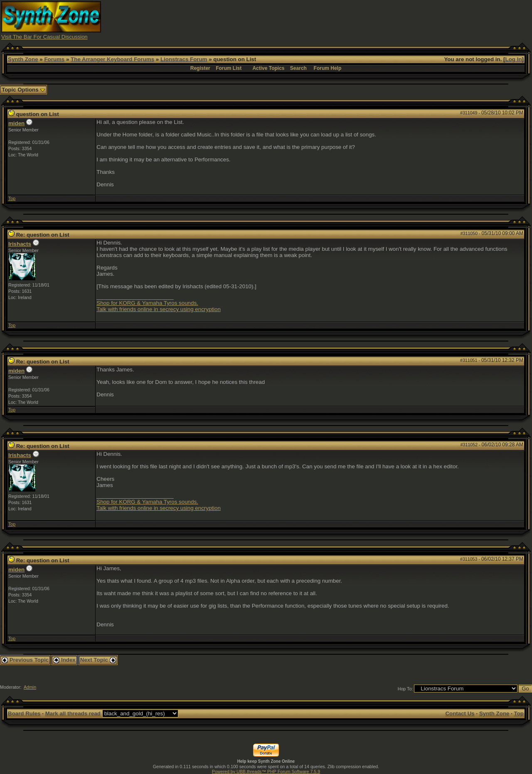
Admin (30, 687)
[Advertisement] (379, 20)
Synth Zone (23, 59)
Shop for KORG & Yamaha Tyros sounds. (147, 303)
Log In (514, 59)
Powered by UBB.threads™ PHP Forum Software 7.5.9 (266, 772)
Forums (54, 59)
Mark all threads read (73, 713)
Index (64, 660)
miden (16, 123)
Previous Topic (25, 660)
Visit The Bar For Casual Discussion (44, 37)
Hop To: (405, 689)
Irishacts (20, 244)
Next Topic (98, 660)
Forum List (229, 68)
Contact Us (460, 713)
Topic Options (23, 90)
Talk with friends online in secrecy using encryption (159, 309)
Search (298, 68)
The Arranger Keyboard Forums (112, 59)
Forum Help (328, 68)
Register (200, 68)
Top (12, 198)
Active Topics (268, 68)
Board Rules (24, 713)
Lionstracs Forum (184, 59)
